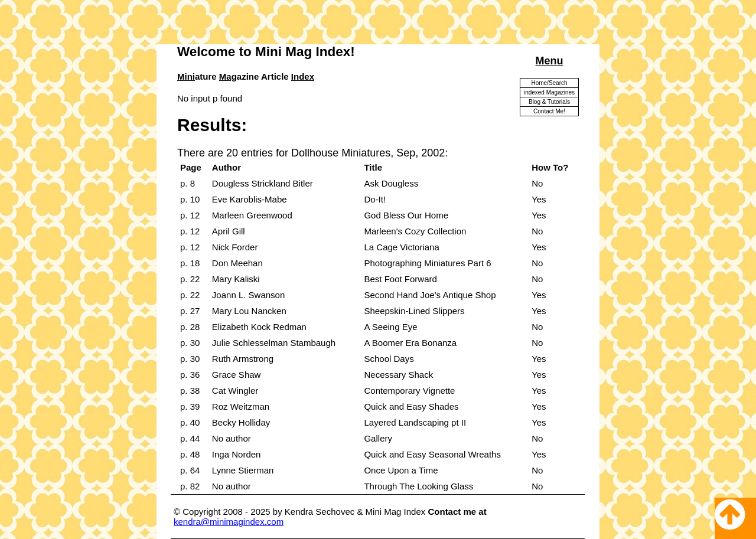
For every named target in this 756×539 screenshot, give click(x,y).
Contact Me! (549, 111)
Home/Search (549, 83)
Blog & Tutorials (549, 102)
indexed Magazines (549, 92)
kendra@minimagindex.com (229, 522)
